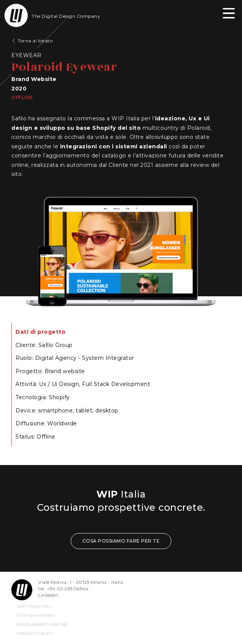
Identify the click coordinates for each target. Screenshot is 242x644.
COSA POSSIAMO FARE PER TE (121, 541)
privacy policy (35, 634)
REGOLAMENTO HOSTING (43, 625)
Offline (22, 97)
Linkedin (48, 595)
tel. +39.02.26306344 (63, 589)
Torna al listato (35, 41)
